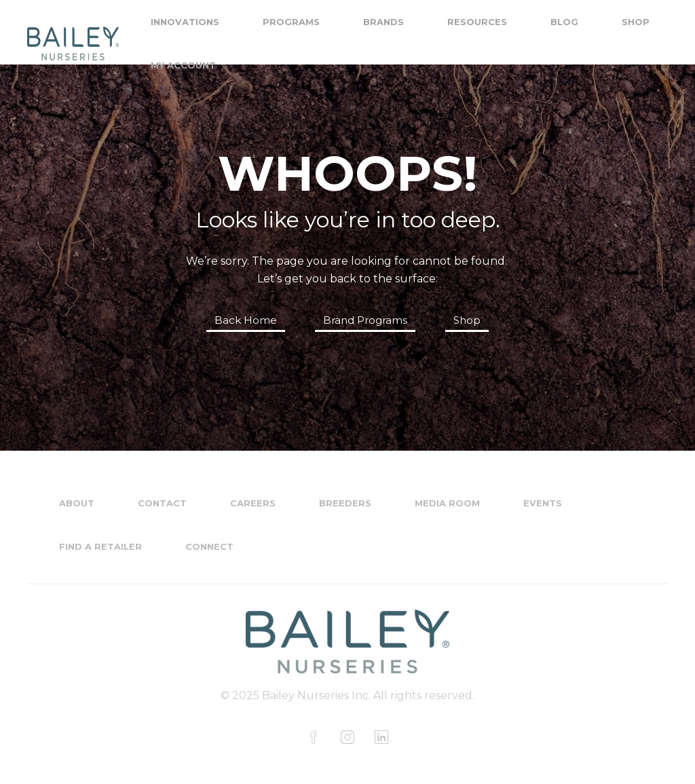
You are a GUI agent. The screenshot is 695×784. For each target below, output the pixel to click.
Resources (477, 22)
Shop (636, 22)
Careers (253, 503)
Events (543, 503)
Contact (162, 503)
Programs (291, 22)
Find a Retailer (100, 546)
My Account (183, 65)
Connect (209, 546)
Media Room (447, 503)
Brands (383, 22)
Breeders (345, 503)
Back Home (246, 320)
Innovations (185, 22)
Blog (564, 22)
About (77, 503)
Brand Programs (365, 320)
